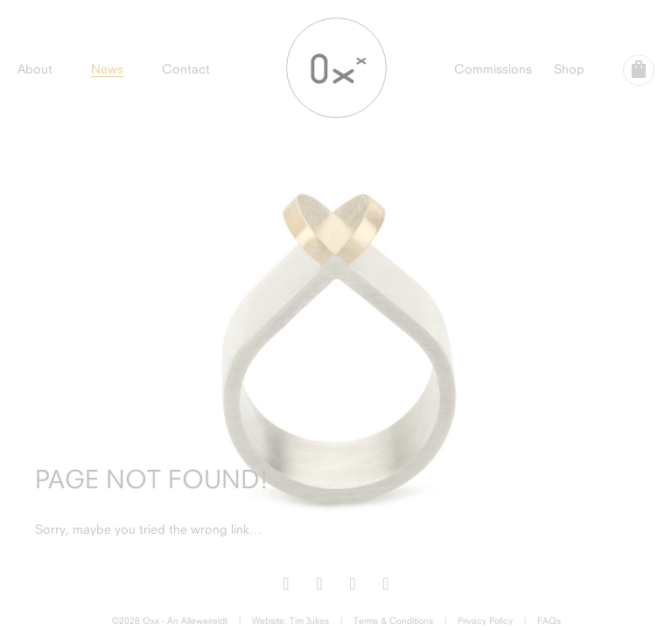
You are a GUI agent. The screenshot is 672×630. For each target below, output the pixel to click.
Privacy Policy (485, 620)
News (107, 69)
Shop (569, 69)
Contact (186, 69)
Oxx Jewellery (336, 68)
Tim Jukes (309, 620)
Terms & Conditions (393, 620)
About (35, 69)
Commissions (493, 69)
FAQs (549, 620)
